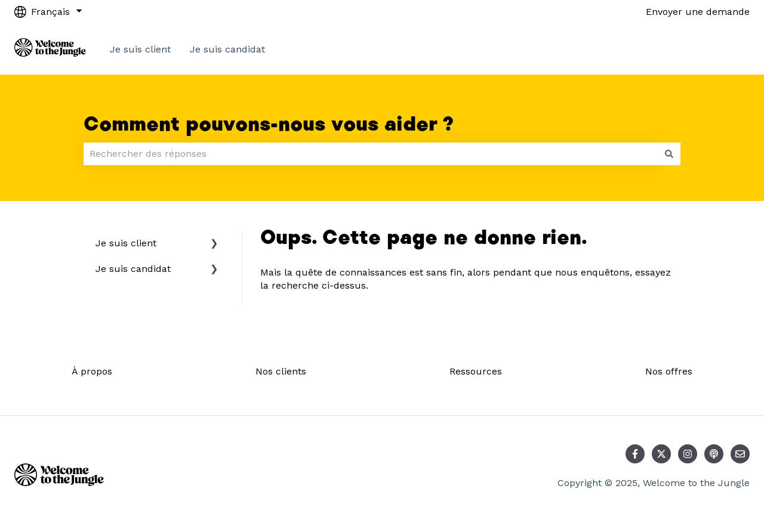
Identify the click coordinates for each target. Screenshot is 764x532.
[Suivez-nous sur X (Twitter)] (661, 454)
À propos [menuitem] (92, 371)
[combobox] (371, 154)
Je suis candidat (227, 49)
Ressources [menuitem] (476, 371)
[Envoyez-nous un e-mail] (740, 454)
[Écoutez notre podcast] (714, 454)
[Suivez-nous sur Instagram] (688, 454)
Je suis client (140, 49)
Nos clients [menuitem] (281, 371)
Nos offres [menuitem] (669, 371)
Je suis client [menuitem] (126, 243)
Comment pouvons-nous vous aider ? (269, 125)
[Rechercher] (669, 154)
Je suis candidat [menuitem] (133, 269)
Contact (720, 49)
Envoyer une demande (698, 12)
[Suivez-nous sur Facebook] (635, 454)
